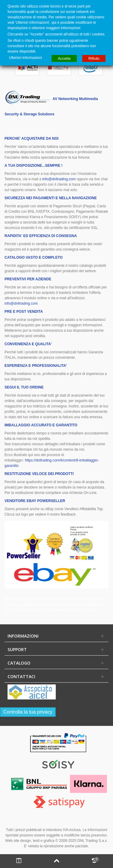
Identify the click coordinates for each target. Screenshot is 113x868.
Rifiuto (94, 58)
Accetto (64, 58)
